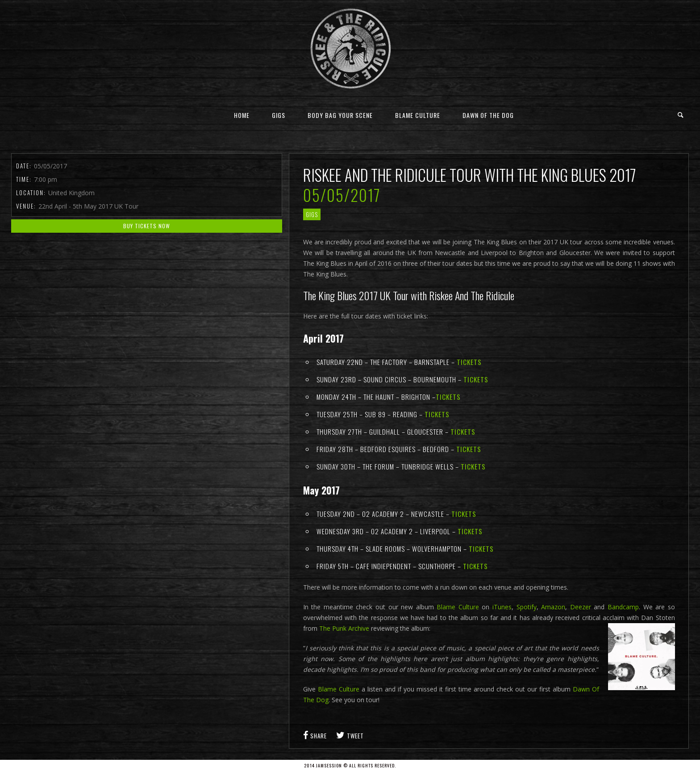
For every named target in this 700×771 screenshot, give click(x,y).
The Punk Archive (344, 628)
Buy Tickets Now (147, 226)
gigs (312, 214)
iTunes (501, 607)
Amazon (553, 607)
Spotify (527, 607)
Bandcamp (623, 607)
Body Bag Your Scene (340, 115)
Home (242, 115)
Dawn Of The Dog (488, 115)
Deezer (582, 607)
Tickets (469, 362)
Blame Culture (418, 115)
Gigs (279, 115)
